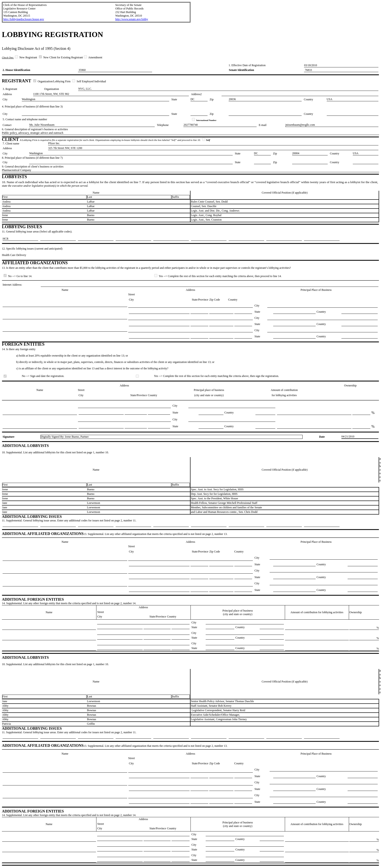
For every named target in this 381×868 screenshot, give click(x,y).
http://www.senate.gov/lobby (132, 19)
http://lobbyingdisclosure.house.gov (24, 19)
